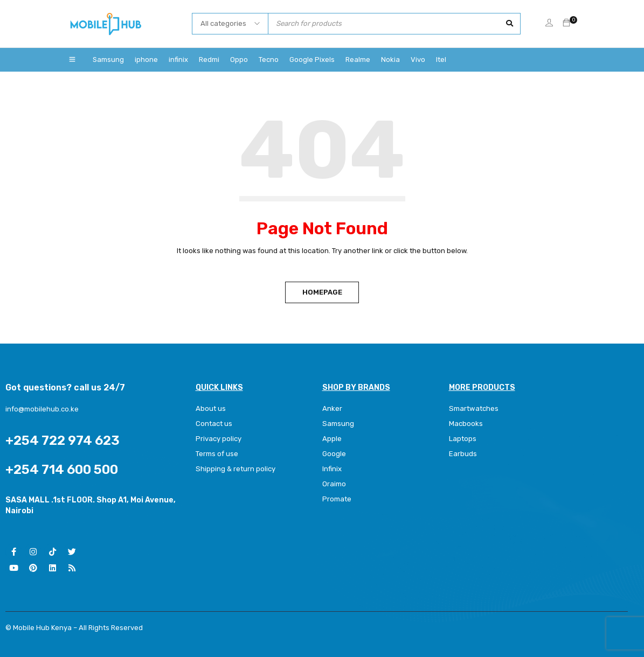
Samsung (338, 424)
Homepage (322, 292)
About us (211, 408)
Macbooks (466, 424)
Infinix (332, 469)
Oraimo (334, 484)
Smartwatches (474, 408)
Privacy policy (219, 439)
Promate (337, 499)
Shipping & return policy (235, 469)
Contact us (214, 424)
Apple (332, 439)
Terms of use (217, 454)
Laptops (463, 439)
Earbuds (463, 454)
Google (334, 454)
